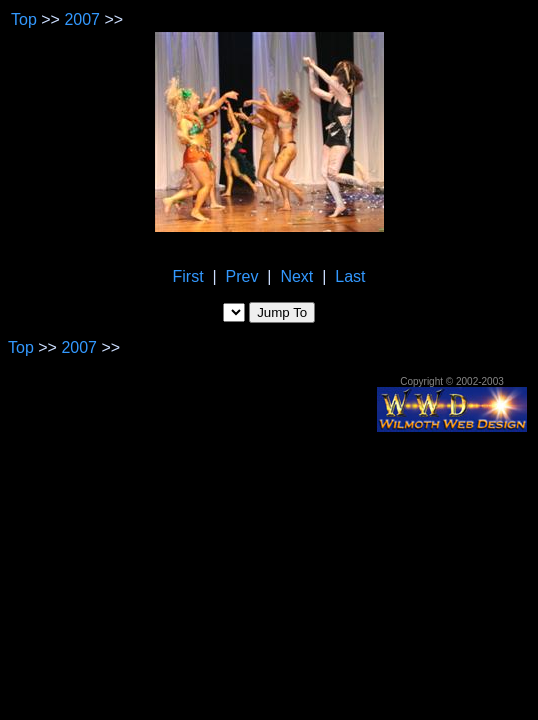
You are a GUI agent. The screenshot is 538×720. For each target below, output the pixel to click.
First (188, 276)
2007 (82, 19)
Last (350, 276)
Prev (242, 276)
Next (296, 276)
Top (24, 19)
